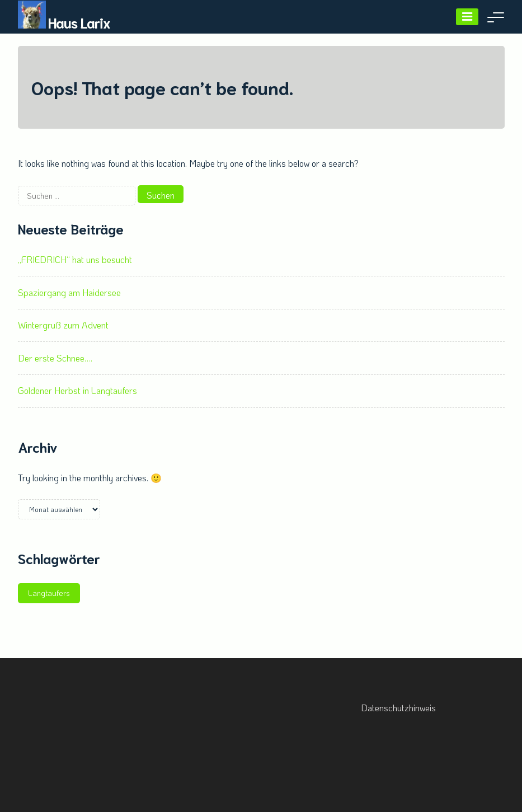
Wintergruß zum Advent (63, 325)
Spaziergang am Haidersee (69, 292)
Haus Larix (79, 22)
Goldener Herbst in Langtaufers (77, 390)
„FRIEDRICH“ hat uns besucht (75, 259)
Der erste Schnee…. (55, 358)
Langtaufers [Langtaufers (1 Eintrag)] (49, 593)
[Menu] (467, 17)
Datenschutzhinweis (398, 708)
